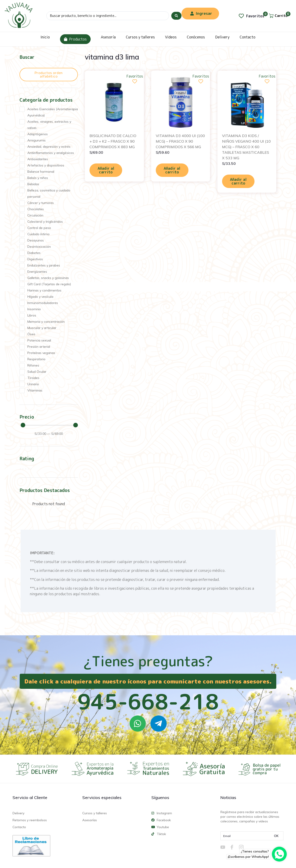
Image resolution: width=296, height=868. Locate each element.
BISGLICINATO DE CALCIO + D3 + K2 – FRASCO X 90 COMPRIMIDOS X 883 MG (113, 141)
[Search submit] (176, 16)
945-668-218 (148, 702)
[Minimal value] (49, 425)
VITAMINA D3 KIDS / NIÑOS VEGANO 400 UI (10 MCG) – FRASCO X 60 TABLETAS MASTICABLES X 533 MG (246, 147)
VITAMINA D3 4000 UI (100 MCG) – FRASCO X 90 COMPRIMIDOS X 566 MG (180, 141)
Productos (75, 39)
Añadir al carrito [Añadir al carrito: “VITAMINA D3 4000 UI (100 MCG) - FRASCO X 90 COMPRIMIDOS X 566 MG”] (172, 170)
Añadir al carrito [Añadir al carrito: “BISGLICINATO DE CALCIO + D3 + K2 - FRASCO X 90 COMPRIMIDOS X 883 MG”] (106, 170)
